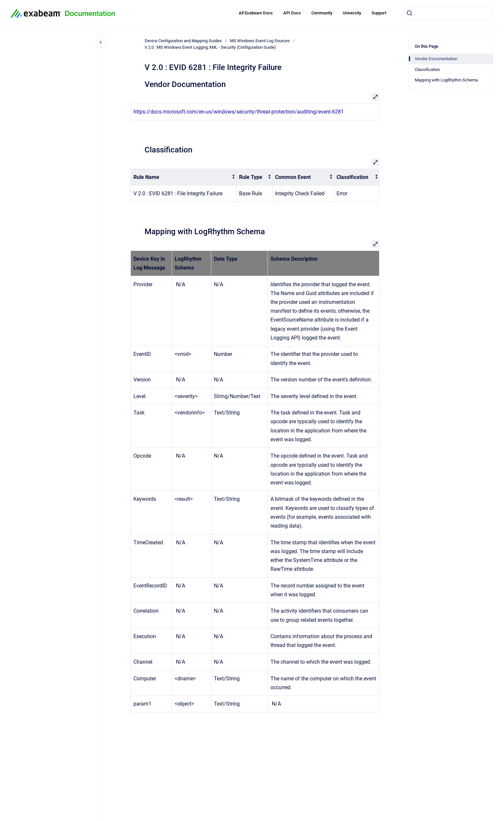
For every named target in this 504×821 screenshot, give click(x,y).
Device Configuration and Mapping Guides (183, 41)
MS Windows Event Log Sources (260, 41)
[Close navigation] (101, 42)
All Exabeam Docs (256, 13)
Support (379, 13)
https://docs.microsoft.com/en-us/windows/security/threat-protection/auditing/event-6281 (239, 112)
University (352, 13)
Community (322, 13)
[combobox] (448, 13)
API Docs (292, 13)
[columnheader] (183, 177)
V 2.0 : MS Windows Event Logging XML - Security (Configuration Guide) (210, 47)
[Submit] (409, 13)
